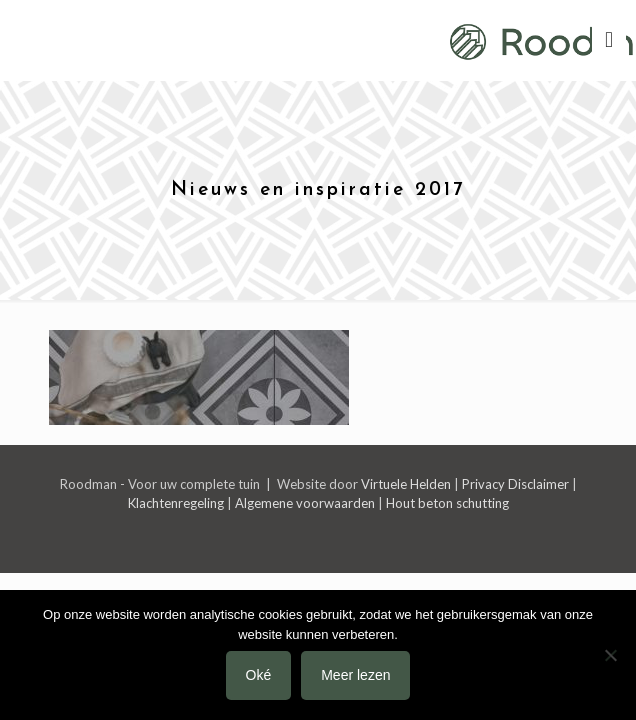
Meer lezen (355, 675)
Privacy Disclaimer (515, 484)
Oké (259, 675)
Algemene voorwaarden (305, 503)
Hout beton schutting (447, 503)
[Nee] (611, 655)
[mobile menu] (609, 40)
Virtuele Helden (406, 484)
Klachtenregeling (176, 503)
